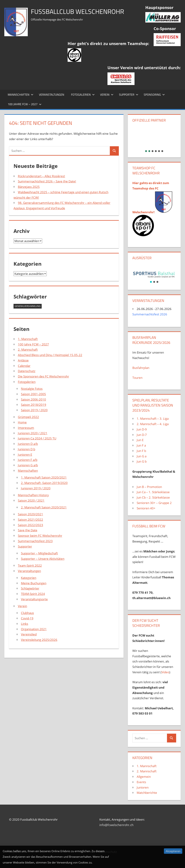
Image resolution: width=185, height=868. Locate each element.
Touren (137, 378)
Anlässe (23, 360)
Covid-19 (27, 618)
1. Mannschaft (28, 339)
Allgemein (144, 777)
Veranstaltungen (52, 95)
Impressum (26, 428)
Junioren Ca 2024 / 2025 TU (37, 438)
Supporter (129, 95)
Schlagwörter (30, 588)
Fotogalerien (83, 95)
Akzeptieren (173, 851)
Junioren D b (27, 449)
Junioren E (25, 455)
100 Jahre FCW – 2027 (25, 104)
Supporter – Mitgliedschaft (39, 553)
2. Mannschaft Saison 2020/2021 (44, 507)
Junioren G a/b (28, 465)
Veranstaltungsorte (34, 599)
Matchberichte (147, 793)
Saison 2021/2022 (30, 520)
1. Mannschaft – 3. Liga (153, 419)
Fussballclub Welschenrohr (77, 11)
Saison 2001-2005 (33, 394)
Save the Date (28, 530)
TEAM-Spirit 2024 (33, 594)
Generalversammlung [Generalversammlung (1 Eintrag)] (28, 306)
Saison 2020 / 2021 (31, 500)
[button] (154, 137)
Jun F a (141, 445)
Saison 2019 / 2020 (34, 410)
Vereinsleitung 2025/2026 (39, 640)
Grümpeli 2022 (28, 417)
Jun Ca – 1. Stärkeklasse (154, 492)
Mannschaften (21, 95)
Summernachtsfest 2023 (35, 541)
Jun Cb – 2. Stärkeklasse (153, 497)
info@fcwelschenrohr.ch (116, 825)
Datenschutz (27, 371)
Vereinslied (29, 634)
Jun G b (142, 461)
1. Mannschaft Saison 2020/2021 (44, 477)
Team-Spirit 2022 (30, 565)
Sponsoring (154, 95)
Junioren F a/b (28, 460)
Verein (107, 95)
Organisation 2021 (34, 629)
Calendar (24, 366)
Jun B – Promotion (149, 487)
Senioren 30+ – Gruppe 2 (154, 503)
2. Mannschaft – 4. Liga (153, 424)
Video (165, 672)
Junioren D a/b (28, 444)
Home (22, 422)
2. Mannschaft (28, 350)
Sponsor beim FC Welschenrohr (40, 536)
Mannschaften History (33, 495)
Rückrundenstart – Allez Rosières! (41, 176)
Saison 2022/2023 (30, 525)
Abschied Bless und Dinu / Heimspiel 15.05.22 (50, 355)
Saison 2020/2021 (30, 514)
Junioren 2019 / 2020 (36, 488)
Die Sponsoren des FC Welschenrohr (43, 376)
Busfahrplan (141, 368)
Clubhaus (27, 613)
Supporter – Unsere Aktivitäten (43, 559)
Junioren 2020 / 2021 (33, 433)
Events (141, 782)
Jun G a (142, 456)
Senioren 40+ (146, 508)
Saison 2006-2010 (33, 399)
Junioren (143, 787)
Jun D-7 (142, 435)
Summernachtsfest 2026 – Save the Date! (47, 181)
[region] (154, 139)
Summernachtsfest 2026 (150, 314)
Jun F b (141, 451)
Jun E (140, 440)
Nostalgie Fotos (32, 389)
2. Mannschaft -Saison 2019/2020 (44, 483)
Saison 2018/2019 (34, 405)
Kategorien (29, 578)
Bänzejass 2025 (29, 187)
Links (25, 624)
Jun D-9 (142, 429)
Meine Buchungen (34, 583)
